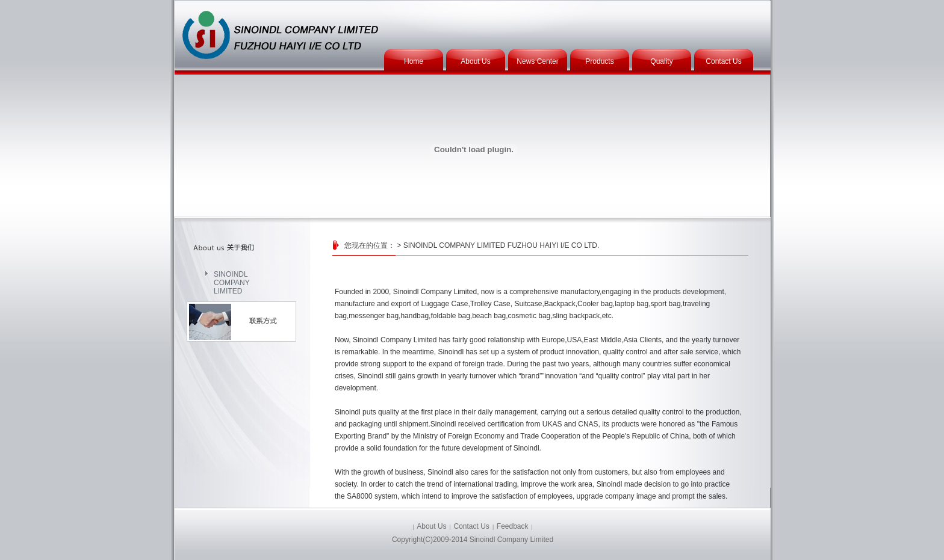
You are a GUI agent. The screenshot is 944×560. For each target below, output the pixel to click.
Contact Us (723, 61)
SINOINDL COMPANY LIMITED (232, 279)
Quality (661, 61)
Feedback (513, 526)
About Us (475, 61)
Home (414, 61)
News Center (537, 61)
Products (599, 61)
